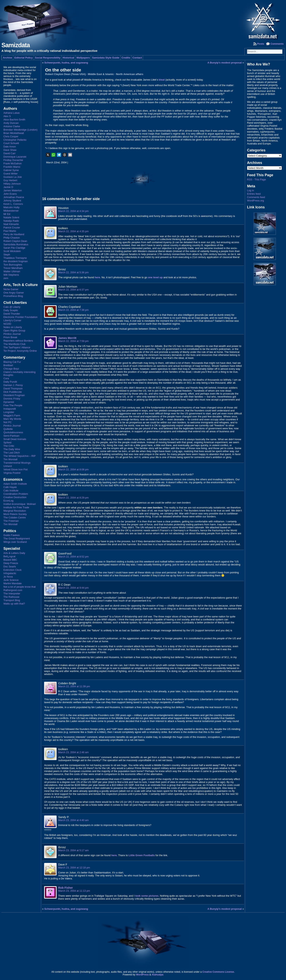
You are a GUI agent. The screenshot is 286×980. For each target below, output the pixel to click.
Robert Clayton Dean (15, 241)
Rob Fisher (66, 888)
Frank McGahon (13, 163)
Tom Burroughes (13, 265)
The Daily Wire (12, 449)
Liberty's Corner (12, 320)
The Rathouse (11, 597)
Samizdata (16, 45)
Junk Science (11, 580)
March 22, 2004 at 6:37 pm (73, 290)
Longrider (9, 412)
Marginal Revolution (15, 511)
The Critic (9, 446)
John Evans (10, 194)
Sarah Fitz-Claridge (14, 248)
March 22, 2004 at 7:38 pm (73, 310)
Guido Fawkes (12, 535)
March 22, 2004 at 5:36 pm (73, 272)
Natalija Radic (11, 221)
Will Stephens (11, 275)
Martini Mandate (13, 583)
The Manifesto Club (14, 344)
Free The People (13, 405)
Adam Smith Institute (15, 484)
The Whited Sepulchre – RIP (19, 456)
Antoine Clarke (12, 126)
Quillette (8, 429)
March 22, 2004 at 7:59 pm (73, 341)
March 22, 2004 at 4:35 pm (73, 231)
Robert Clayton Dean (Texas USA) (65, 74)
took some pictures (147, 896)
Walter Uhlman (12, 271)
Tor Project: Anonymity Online (20, 351)
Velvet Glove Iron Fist (15, 469)
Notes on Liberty (13, 327)
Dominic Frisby (12, 399)
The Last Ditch (12, 453)
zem (6, 278)
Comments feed (256, 197)
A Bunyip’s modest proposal (225, 63)
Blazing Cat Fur (12, 362)
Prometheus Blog (13, 296)
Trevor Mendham (13, 268)
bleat (162, 80)
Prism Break (10, 337)
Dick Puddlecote (13, 392)
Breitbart (8, 365)
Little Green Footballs (142, 855)
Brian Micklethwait (14, 133)
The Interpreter (12, 593)
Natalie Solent (11, 217)
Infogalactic (10, 573)
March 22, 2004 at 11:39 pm (74, 686)
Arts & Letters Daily (14, 553)
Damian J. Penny (13, 385)
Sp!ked (7, 442)
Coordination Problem (16, 494)
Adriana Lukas (12, 113)
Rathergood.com (13, 590)
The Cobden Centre (14, 517)
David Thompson (13, 388)
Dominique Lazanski (15, 157)
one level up (155, 277)
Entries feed (254, 194)
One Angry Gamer (14, 293)
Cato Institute (11, 490)
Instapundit (10, 409)
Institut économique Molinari (20, 504)
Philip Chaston (12, 238)
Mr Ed (7, 214)
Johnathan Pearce (14, 197)
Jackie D (8, 187)
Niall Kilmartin (11, 224)
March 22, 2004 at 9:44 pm (73, 588)
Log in (251, 190)
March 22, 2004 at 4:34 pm (73, 211)
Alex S (7, 116)
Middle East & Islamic (101, 74)
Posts (261, 44)
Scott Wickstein (12, 251)
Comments (277, 44)
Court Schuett (11, 143)
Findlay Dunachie (13, 160)
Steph (7, 255)
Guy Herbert (10, 180)
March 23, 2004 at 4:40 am (73, 820)
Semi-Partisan (11, 436)
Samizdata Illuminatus (16, 244)
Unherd (8, 466)
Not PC (7, 422)
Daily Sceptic (11, 310)
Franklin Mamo (12, 167)
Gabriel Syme (11, 170)
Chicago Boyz (11, 369)
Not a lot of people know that (19, 587)
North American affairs (130, 74)
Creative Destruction (15, 497)
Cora (6, 378)
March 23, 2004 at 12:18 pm (74, 868)
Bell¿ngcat (9, 556)
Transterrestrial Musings (17, 463)
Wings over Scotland (15, 542)
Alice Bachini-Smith (14, 120)
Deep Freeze (11, 563)
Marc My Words (12, 419)
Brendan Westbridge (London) (20, 130)
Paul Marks (10, 231)
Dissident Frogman (14, 395)
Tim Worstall (10, 459)
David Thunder (12, 314)
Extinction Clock (12, 570)
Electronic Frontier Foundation (20, 317)
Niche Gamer (11, 289)
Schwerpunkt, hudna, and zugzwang (66, 63)
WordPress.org (256, 201)
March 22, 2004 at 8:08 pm (73, 469)
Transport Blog (12, 600)
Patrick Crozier (12, 228)
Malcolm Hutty (11, 207)
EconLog (8, 501)
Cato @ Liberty (12, 307)
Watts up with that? (14, 604)
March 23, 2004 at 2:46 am (73, 752)
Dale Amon (10, 147)
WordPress (142, 975)
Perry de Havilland (14, 234)
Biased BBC (10, 560)
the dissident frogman (15, 261)
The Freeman (11, 521)
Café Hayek (10, 487)
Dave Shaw (10, 150)
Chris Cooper (11, 136)
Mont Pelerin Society (15, 514)
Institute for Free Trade (16, 507)
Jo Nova (8, 577)
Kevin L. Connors (13, 204)
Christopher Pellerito (15, 140)
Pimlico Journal (12, 334)
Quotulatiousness (13, 432)
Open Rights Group (14, 331)
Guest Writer (11, 174)
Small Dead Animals (15, 439)
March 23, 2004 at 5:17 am (73, 850)
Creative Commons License (218, 972)
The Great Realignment (17, 539)
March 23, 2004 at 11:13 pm (74, 891)
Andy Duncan (11, 123)
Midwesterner (11, 211)
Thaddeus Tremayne (15, 258)
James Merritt (67, 338)
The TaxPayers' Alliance (17, 347)
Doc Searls (10, 567)
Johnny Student (12, 201)
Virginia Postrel (12, 473)
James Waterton (13, 190)
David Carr (9, 153)
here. (98, 277)
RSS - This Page (257, 180)
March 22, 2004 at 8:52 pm (73, 557)
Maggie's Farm (12, 415)
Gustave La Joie (13, 177)
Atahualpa (158, 975)
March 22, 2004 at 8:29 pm (73, 498)
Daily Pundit (10, 382)
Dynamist (9, 402)
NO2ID (7, 324)
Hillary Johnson (12, 184)
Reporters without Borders (18, 341)
